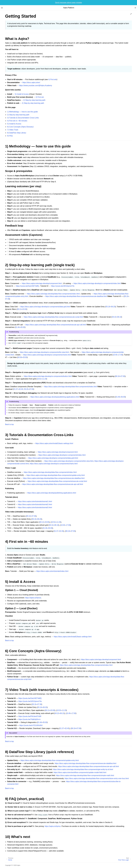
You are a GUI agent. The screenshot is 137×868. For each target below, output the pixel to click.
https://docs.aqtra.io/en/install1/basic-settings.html (54, 443)
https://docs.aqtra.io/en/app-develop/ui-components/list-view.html (44, 352)
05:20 (26, 389)
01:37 (16, 389)
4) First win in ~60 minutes (17, 121)
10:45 (115, 355)
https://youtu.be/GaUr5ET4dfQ (27, 286)
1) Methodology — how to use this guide (22, 112)
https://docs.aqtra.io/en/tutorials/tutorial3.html (35, 507)
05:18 (108, 307)
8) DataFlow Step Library (17, 133)
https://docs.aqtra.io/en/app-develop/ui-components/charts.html (47, 355)
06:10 (119, 317)
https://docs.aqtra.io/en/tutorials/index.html (52, 571)
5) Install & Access (22, 94)
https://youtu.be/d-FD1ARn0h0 (31, 725)
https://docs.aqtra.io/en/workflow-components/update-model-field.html (80, 772)
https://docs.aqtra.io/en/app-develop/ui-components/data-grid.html (45, 307)
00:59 (20, 357)
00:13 (19, 309)
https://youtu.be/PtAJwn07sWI (30, 716)
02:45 (21, 389)
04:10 (114, 317)
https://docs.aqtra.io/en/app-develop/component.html (42, 283)
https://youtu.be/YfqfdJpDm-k (29, 719)
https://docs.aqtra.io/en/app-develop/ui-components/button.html (48, 376)
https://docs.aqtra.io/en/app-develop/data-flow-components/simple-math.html (85, 775)
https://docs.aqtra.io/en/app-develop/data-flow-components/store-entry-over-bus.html (97, 778)
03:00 (25, 309)
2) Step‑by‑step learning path (34, 100)
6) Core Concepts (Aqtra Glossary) (20, 127)
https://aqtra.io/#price (33, 598)
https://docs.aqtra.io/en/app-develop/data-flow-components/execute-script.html (53, 317)
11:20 (44, 379)
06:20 (113, 307)
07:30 (7, 299)
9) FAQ (10, 136)
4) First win (52, 79)
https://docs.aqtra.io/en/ (31, 82)
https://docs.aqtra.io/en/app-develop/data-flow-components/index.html (53, 294)
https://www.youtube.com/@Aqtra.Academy (36, 85)
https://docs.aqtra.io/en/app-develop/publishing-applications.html (55, 397)
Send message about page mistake (69, 3)
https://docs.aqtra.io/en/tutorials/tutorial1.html (35, 501)
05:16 (126, 296)
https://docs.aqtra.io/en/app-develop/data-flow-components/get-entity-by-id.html (83, 769)
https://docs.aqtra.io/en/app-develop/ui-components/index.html (97, 283)
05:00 (23, 327)
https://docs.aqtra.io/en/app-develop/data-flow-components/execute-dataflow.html (76, 296)
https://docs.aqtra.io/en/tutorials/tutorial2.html (35, 504)
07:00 (123, 376)
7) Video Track (13, 130)
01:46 (17, 327)
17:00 (120, 355)
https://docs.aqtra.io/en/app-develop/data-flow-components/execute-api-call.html (56, 325)
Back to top (9, 424)
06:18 (117, 376)
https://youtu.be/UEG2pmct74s (63, 286)
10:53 (39, 379)
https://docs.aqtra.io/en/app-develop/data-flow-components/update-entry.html (56, 475)
